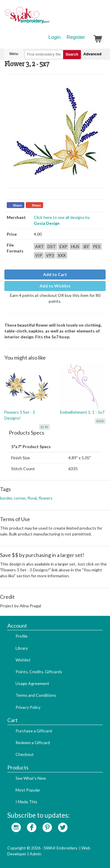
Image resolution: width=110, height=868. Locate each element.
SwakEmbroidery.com (48, 18)
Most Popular (28, 790)
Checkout (25, 754)
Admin (35, 854)
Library (22, 648)
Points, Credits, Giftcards (39, 672)
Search (72, 54)
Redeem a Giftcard (33, 743)
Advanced (92, 54)
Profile (22, 636)
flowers (45, 498)
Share (17, 205)
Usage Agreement (32, 683)
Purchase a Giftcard (34, 731)
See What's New (31, 778)
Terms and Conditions (36, 695)
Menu (14, 54)
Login (55, 37)
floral (32, 498)
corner (20, 498)
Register (76, 37)
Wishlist (23, 660)
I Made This (26, 802)
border (6, 498)
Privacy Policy (28, 707)
